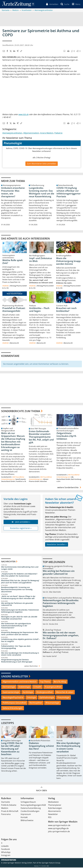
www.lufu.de (24, 115)
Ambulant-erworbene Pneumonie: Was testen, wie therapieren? (13, 193)
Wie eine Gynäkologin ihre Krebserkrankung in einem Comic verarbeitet (20, 654)
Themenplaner (55, 806)
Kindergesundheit (45, 693)
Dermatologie (9, 687)
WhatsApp (6, 853)
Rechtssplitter (36, 703)
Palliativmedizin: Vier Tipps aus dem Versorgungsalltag (16, 648)
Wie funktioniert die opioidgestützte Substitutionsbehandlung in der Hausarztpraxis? (16, 626)
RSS (50, 818)
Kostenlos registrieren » (21, 529)
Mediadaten (53, 803)
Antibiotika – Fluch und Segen (39, 310)
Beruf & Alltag (60, 682)
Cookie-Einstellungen (30, 812)
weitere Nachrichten (32, 667)
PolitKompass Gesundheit (14, 703)
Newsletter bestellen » (57, 545)
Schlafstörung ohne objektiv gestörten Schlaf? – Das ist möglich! (21, 641)
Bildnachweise (27, 821)
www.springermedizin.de (59, 826)
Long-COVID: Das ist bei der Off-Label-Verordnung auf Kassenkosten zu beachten (12, 749)
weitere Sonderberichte (70, 488)
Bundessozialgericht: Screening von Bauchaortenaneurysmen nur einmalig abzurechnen (17, 590)
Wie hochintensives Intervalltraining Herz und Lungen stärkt (20, 569)
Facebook (5, 850)
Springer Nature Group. (51, 863)
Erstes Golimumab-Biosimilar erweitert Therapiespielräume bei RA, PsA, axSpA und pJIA (41, 437)
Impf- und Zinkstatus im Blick (41, 260)
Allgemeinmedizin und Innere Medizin (20, 682)
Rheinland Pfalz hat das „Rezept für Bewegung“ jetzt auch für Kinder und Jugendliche (20, 582)
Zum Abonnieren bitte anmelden (42, 164)
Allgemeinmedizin (31, 133)
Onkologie (31, 698)
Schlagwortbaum (28, 803)
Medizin (5, 809)
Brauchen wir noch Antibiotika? (66, 310)
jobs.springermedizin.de (59, 832)
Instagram (6, 856)
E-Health (37, 687)
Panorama (6, 815)
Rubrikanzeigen (55, 809)
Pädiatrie (58, 133)
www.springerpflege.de (58, 829)
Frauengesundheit (53, 687)
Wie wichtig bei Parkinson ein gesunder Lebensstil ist (17, 605)
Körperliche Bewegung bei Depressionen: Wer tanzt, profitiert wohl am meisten (20, 634)
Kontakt (24, 818)
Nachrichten (8, 562)
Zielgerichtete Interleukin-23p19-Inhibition (67, 437)
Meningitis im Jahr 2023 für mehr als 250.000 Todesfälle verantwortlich (19, 618)
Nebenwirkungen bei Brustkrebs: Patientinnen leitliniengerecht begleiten (20, 611)
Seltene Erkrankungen (13, 709)
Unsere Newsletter (15, 677)
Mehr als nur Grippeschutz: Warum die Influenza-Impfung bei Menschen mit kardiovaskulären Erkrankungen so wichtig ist (13, 442)
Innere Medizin (47, 133)
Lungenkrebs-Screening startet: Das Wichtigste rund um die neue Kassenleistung (41, 193)
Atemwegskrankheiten (12, 133)
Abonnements (54, 812)
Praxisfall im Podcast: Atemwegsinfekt (14, 310)
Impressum (26, 815)
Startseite (6, 803)
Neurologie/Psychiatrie (13, 698)
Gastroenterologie (11, 693)
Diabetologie (24, 687)
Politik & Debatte (9, 806)
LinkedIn (5, 847)
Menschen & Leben (65, 693)
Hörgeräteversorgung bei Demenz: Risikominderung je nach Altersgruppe (17, 661)
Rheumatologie (52, 703)
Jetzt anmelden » (21, 522)
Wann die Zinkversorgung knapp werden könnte (68, 262)
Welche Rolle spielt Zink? (13, 262)
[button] (76, 4)
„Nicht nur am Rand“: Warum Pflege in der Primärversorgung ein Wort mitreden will (18, 598)
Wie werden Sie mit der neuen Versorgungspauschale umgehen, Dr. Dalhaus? (61, 636)
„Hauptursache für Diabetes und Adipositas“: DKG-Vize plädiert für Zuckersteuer (19, 575)
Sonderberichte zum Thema (21, 411)
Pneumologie (63, 698)
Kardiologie (28, 693)
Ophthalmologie (47, 698)
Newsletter (53, 815)
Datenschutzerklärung (31, 809)
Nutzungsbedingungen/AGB (33, 806)
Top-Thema (45, 682)
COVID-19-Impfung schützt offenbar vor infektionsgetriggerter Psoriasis (69, 193)
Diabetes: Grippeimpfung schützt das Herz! (41, 746)
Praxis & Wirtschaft (10, 812)
